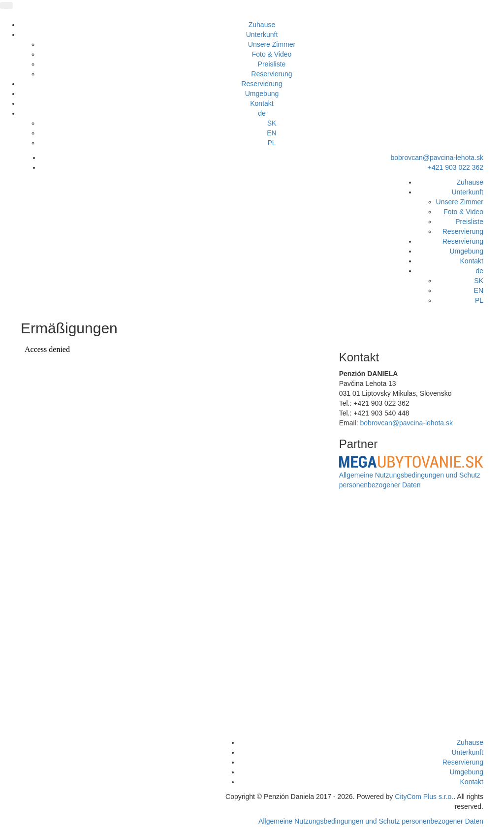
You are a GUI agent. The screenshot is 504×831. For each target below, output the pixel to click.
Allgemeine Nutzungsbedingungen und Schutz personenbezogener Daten (371, 821)
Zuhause (262, 25)
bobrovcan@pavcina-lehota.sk (437, 158)
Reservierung (271, 74)
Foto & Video (272, 54)
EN (271, 133)
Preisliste (272, 64)
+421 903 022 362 (456, 167)
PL (271, 143)
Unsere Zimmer (272, 44)
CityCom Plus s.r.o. (424, 797)
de (262, 113)
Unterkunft (262, 34)
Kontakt (262, 103)
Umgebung (262, 94)
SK (272, 123)
